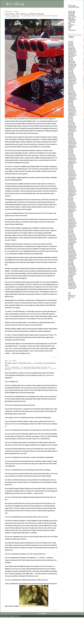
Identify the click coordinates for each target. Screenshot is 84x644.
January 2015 (72, 157)
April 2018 (71, 105)
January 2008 (72, 269)
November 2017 (72, 112)
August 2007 (71, 275)
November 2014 (72, 160)
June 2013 (71, 182)
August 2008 (71, 259)
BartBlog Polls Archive (74, 7)
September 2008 (72, 258)
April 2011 (71, 217)
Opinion (70, 26)
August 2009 (71, 243)
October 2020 (72, 67)
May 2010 (71, 231)
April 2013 (71, 185)
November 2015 (72, 144)
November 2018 (72, 96)
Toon (69, 29)
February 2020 (72, 76)
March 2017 (71, 123)
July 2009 (71, 245)
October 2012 (72, 193)
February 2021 (72, 62)
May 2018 (71, 104)
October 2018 (72, 97)
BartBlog (15, 4)
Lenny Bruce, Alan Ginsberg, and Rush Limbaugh (24, 14)
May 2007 (71, 279)
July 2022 (71, 42)
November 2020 (72, 66)
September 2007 (72, 274)
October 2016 (72, 129)
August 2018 (71, 100)
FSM (14, 368)
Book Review (71, 14)
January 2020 (72, 78)
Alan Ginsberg (27, 16)
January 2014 (72, 173)
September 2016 (72, 131)
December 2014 (72, 158)
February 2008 (72, 267)
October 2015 (72, 145)
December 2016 (72, 127)
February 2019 (72, 92)
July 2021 (71, 58)
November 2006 (72, 287)
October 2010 (72, 225)
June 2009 (71, 246)
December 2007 (72, 270)
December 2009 (72, 238)
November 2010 (72, 223)
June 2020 (71, 71)
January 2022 (72, 50)
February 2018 (72, 108)
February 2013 (72, 188)
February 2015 (72, 156)
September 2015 (72, 147)
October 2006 (72, 288)
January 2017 (72, 125)
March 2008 (71, 266)
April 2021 (71, 60)
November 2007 (72, 271)
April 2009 (71, 249)
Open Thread (71, 25)
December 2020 (72, 64)
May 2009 (71, 247)
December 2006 (72, 286)
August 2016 (71, 132)
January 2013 (72, 189)
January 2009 (72, 253)
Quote (70, 28)
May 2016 (71, 136)
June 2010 (71, 230)
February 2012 (72, 204)
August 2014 (71, 164)
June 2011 (71, 214)
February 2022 (72, 48)
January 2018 (72, 109)
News (70, 24)
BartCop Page (72, 12)
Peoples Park (27, 368)
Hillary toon (71, 18)
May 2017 (71, 120)
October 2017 (72, 113)
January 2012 (72, 205)
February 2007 (72, 283)
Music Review (72, 22)
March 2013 (71, 186)
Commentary (71, 16)
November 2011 (72, 208)
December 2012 (72, 190)
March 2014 (71, 170)
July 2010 (71, 229)
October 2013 (72, 177)
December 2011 (72, 206)
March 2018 (71, 107)
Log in (70, 293)
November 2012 (72, 192)
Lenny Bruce (46, 16)
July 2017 (71, 117)
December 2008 (72, 254)
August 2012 (71, 196)
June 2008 (71, 262)
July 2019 (71, 85)
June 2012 (71, 198)
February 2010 (72, 235)
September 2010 (72, 226)
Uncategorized (15, 16)
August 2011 (71, 212)
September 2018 (72, 99)
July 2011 (71, 213)
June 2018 (71, 103)
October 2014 (72, 161)
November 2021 (72, 52)
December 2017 (72, 111)
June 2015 (71, 150)
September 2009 (72, 242)
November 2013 (72, 176)
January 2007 (72, 284)
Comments (72, 296)
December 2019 (72, 79)
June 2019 (71, 87)
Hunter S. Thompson (37, 16)
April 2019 (71, 89)
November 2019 (72, 80)
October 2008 (72, 257)
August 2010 (71, 227)
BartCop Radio (72, 13)
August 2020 (71, 68)
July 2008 (71, 261)
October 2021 (72, 54)
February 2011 (72, 219)
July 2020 (71, 70)
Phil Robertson (54, 16)
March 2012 (71, 202)
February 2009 (72, 251)
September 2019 (72, 83)
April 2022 (71, 46)
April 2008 (71, 265)
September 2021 (72, 55)
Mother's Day (20, 368)
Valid (71, 297)
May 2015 (71, 152)
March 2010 (71, 234)
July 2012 (71, 197)
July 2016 (71, 133)
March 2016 (71, 139)
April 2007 (71, 281)
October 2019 (72, 81)
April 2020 (71, 74)
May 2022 (71, 44)
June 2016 (71, 135)
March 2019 (71, 91)
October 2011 (72, 209)
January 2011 (72, 221)
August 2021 (71, 56)
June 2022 (71, 43)
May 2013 (71, 184)
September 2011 (72, 210)
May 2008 (71, 263)
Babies (33, 367)
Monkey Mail (71, 21)
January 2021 (72, 63)
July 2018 (71, 101)
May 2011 (71, 216)
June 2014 (71, 166)
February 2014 (72, 172)
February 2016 (72, 140)
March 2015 (71, 154)
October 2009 (72, 241)
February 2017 (72, 124)
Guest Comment (72, 17)
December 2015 (72, 143)
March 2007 (71, 282)
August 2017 (71, 116)
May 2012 (71, 200)
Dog (20, 616)
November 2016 (72, 128)
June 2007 (71, 278)
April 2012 (71, 201)
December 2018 (72, 95)
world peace (44, 368)
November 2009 (72, 239)
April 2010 (71, 233)
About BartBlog (72, 6)
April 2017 (71, 121)
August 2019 (71, 84)
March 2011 (71, 218)
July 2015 (71, 149)
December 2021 (72, 51)
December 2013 (72, 174)
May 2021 (71, 59)
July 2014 (71, 165)
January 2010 (72, 237)
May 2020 (71, 72)
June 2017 (71, 119)
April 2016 (71, 137)
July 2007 (71, 277)
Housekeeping (72, 20)
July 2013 (71, 181)
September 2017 (72, 115)
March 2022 (71, 47)
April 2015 (71, 153)
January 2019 (72, 93)
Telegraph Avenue (36, 368)
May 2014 (71, 168)
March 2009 (71, 250)
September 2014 (72, 162)
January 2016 (72, 141)
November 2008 (72, 255)
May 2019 (71, 88)
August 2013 (71, 180)
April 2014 (71, 169)
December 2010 (72, 222)
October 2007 (72, 273)
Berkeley (38, 367)
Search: (70, 33)
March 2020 (71, 75)
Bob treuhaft (44, 367)
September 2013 (72, 178)
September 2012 (72, 194)
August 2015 (71, 148)
